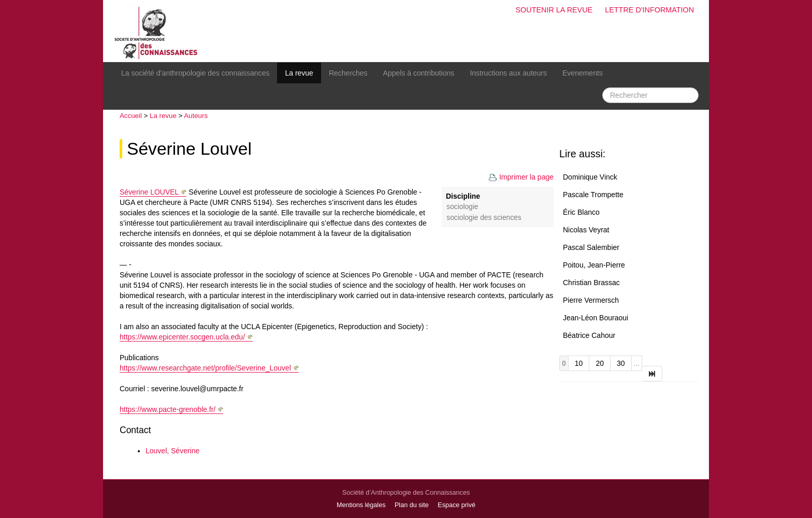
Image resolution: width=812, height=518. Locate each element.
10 (579, 363)
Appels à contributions (419, 73)
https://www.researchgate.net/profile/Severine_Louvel (205, 368)
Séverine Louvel (189, 149)
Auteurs (196, 116)
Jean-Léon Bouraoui (596, 318)
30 (621, 363)
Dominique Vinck (590, 177)
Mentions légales (361, 505)
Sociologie (462, 207)
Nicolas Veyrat (586, 230)
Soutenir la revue (554, 10)
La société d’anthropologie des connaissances (195, 73)
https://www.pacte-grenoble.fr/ (168, 409)
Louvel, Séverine (172, 451)
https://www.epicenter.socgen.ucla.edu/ (182, 337)
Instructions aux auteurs (508, 73)
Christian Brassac (591, 283)
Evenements (583, 73)
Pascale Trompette (593, 195)
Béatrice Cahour (589, 335)
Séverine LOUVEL (149, 192)
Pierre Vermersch (591, 300)
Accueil (131, 116)
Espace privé (456, 505)
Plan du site (412, 505)
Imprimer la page (521, 177)
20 (600, 363)
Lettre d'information (649, 10)
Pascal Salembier (591, 247)
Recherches (348, 73)
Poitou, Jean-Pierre (594, 265)
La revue (299, 73)
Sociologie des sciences (484, 218)
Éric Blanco (581, 212)
